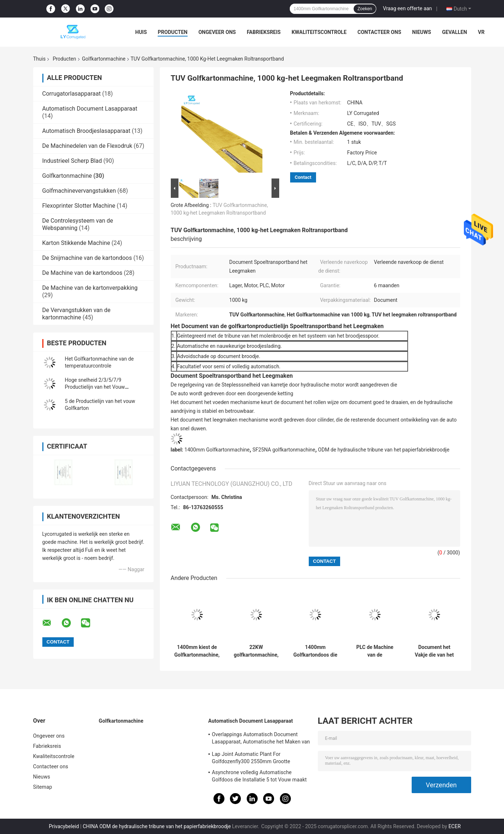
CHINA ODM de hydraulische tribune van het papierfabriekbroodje (157, 826)
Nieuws (422, 32)
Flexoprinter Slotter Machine (79, 206)
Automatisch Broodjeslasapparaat (86, 131)
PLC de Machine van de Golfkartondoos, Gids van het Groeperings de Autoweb (375, 651)
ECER (455, 826)
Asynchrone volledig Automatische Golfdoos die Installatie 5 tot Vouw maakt (259, 776)
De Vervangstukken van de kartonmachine (76, 314)
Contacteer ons (380, 32)
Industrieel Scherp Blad (72, 161)
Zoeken (365, 9)
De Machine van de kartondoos (82, 273)
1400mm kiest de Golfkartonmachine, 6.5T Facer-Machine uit (197, 651)
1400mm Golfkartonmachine (217, 450)
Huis (141, 32)
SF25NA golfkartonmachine (284, 450)
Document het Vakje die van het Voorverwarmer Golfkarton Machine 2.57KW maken (434, 651)
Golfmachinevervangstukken (79, 191)
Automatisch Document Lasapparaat (90, 109)
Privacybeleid (64, 826)
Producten (172, 32)
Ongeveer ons (217, 32)
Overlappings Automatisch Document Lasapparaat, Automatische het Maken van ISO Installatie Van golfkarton (261, 739)
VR (481, 32)
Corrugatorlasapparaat (72, 94)
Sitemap (43, 787)
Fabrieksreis (264, 32)
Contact (303, 177)
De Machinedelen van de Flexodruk (87, 146)
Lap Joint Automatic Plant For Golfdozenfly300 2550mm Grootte (251, 758)
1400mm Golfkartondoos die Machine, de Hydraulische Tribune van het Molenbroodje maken (315, 651)
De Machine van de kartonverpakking (90, 288)
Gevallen (454, 32)
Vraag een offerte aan (407, 8)
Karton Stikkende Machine (76, 243)
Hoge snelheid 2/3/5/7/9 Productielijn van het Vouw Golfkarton (95, 387)
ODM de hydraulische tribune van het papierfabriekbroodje (384, 450)
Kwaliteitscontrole (319, 32)
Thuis (39, 59)
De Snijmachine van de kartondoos (87, 258)
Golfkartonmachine (104, 59)
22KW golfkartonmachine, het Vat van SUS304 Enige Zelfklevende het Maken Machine (256, 651)
